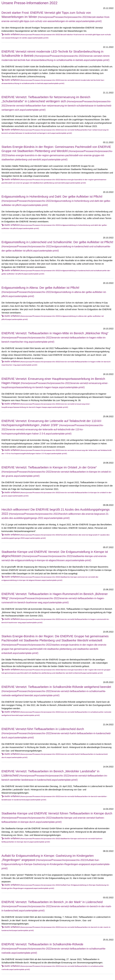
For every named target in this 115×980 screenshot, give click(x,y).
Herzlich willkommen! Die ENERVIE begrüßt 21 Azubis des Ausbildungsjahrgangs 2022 (56, 512)
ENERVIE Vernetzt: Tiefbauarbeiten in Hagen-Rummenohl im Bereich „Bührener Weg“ (55, 596)
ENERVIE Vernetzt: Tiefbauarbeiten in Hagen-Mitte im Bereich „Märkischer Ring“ (55, 333)
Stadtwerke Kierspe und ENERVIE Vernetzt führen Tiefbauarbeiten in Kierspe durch (57, 813)
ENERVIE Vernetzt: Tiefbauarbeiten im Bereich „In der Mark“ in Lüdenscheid (52, 902)
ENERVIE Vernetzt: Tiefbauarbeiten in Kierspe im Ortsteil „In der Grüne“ (49, 467)
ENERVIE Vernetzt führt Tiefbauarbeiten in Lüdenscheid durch (43, 729)
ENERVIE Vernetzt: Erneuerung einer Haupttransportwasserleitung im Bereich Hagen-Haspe (53, 381)
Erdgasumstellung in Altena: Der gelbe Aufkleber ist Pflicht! (40, 288)
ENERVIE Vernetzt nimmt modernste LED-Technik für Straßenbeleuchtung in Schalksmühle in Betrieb (52, 54)
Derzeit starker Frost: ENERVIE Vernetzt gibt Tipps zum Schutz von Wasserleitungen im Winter (46, 15)
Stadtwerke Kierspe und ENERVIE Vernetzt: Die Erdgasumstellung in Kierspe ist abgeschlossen (55, 554)
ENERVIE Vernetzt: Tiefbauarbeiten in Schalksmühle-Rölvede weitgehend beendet (56, 687)
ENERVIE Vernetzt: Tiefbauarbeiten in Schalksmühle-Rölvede (42, 944)
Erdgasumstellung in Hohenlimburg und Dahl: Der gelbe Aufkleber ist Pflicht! (52, 197)
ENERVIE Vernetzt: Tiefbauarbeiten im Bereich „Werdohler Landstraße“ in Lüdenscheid (50, 773)
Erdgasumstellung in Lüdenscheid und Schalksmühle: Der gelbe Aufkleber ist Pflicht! (57, 242)
